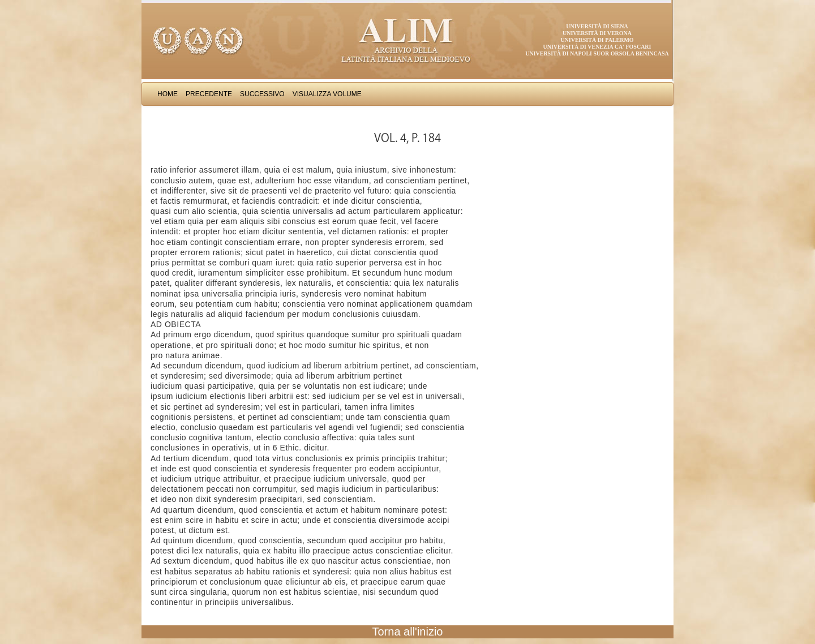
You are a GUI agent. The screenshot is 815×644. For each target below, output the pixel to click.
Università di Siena (597, 26)
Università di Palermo (597, 40)
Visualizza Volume (327, 94)
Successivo (262, 94)
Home (168, 94)
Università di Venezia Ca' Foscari (597, 47)
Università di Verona (597, 33)
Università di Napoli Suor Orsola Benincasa (597, 53)
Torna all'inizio (408, 632)
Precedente (209, 94)
